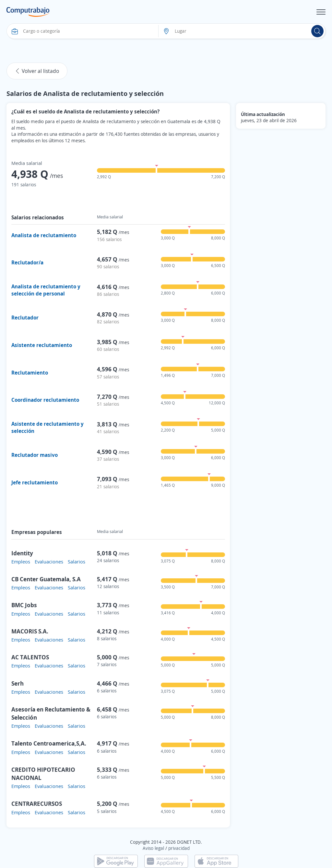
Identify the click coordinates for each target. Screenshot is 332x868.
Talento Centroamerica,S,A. (49, 743)
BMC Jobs (24, 605)
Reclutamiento (30, 373)
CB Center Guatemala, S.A (46, 579)
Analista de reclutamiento (44, 235)
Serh (18, 683)
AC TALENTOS (30, 657)
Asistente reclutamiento (42, 345)
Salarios (77, 561)
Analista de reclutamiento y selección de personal (46, 290)
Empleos (21, 561)
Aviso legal (153, 848)
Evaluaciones (49, 561)
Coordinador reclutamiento (45, 400)
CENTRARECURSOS (37, 804)
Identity (22, 553)
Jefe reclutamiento (35, 482)
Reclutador (25, 318)
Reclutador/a (27, 262)
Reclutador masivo (35, 455)
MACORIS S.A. (30, 631)
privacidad (179, 848)
